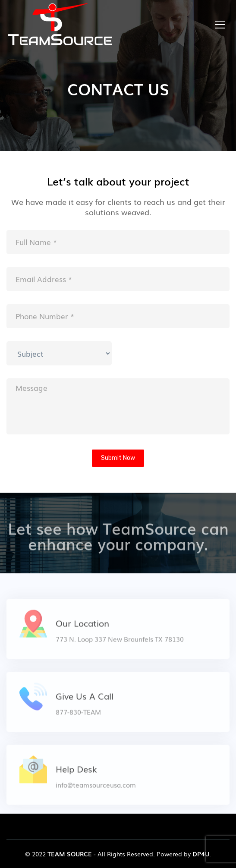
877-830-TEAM (78, 715)
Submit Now (118, 458)
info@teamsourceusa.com (96, 788)
